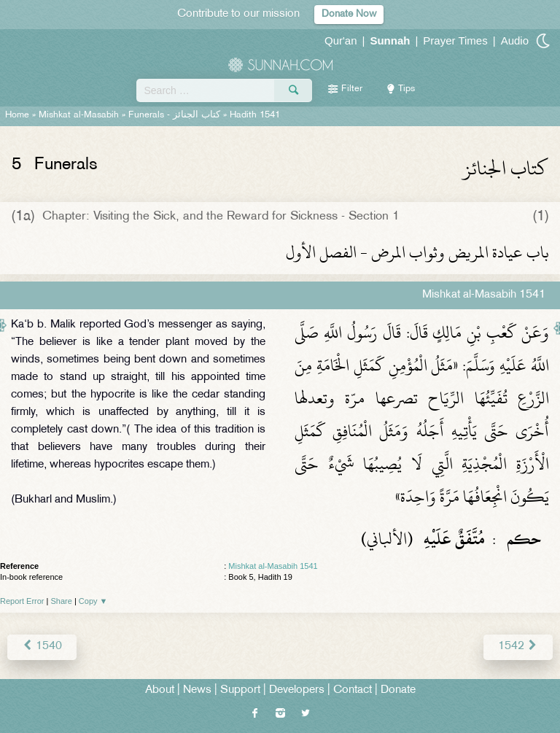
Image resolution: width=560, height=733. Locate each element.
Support (240, 690)
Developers (297, 690)
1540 (42, 647)
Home (17, 115)
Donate (398, 690)
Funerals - (174, 115)
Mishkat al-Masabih (79, 115)
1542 (518, 647)
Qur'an (341, 40)
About (160, 690)
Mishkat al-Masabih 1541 (273, 566)
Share (62, 601)
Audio (515, 40)
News (197, 690)
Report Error (22, 601)
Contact (353, 690)
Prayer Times (455, 40)
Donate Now (349, 14)
